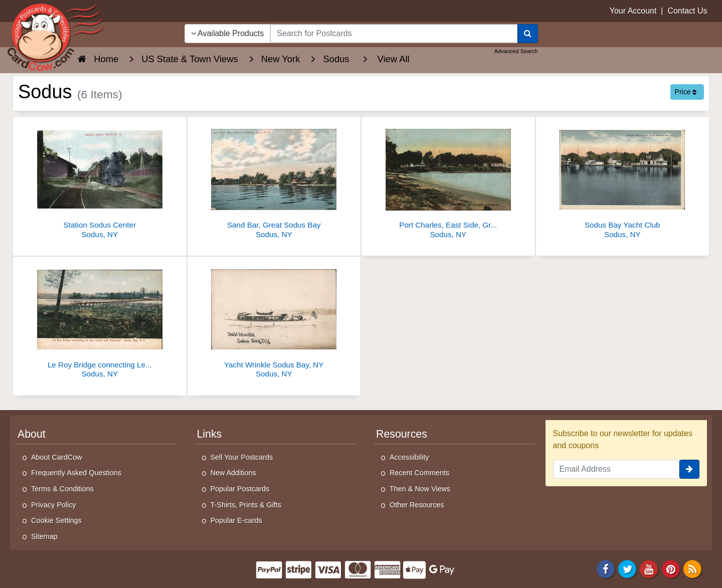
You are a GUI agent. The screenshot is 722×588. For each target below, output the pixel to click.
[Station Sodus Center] (100, 180)
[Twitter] (627, 569)
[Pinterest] (671, 569)
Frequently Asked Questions (76, 473)
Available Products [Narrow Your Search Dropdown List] (228, 33)
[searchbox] (394, 34)
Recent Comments (419, 473)
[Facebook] (606, 569)
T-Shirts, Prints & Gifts (246, 505)
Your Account (633, 11)
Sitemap (44, 536)
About (32, 434)
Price (686, 92)
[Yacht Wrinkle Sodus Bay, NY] (274, 320)
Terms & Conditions (62, 489)
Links (210, 434)
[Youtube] (649, 569)
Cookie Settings (56, 520)
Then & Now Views (420, 489)
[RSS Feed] (692, 569)
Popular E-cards (236, 520)
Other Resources (417, 505)
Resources (402, 434)
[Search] (528, 34)
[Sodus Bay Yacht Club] (623, 180)
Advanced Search (516, 51)
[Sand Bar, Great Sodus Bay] (274, 180)
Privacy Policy (54, 505)
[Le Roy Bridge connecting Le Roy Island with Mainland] (100, 320)
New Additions (233, 473)
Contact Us (687, 11)
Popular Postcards (240, 489)
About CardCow (57, 457)
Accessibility (409, 457)
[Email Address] (616, 469)
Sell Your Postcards (242, 457)
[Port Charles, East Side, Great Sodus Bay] (448, 180)
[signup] (689, 469)
